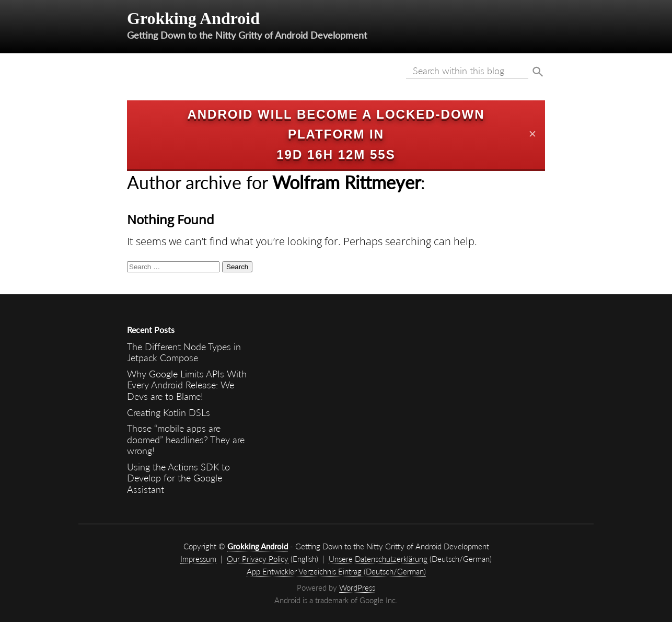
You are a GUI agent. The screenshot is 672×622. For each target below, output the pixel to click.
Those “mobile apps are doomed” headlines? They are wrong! (186, 439)
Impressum (198, 559)
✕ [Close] (532, 135)
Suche (538, 72)
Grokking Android (193, 18)
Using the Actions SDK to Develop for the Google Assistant (178, 478)
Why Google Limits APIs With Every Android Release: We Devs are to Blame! (187, 385)
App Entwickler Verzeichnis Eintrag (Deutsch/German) (336, 571)
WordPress (357, 588)
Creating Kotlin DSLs (169, 412)
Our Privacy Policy (258, 559)
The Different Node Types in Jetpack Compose (184, 352)
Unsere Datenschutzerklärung (378, 559)
